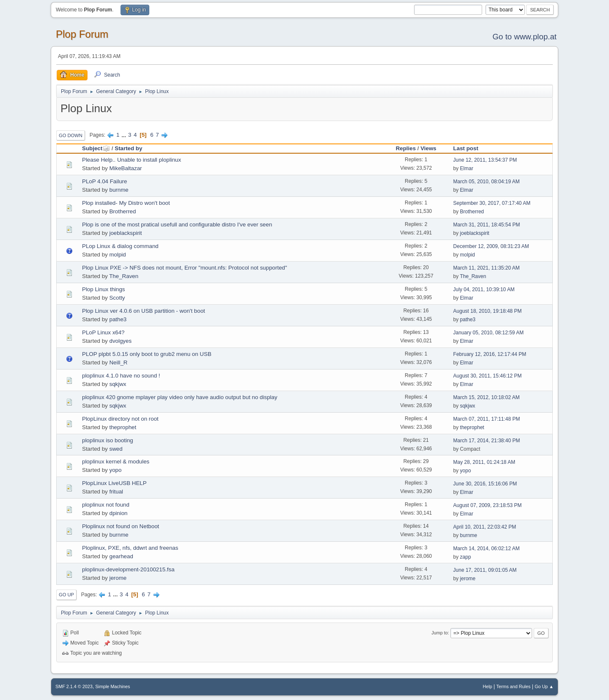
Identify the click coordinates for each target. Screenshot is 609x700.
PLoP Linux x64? (103, 332)
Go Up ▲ (544, 686)
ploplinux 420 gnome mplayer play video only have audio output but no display (180, 397)
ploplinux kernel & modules (116, 462)
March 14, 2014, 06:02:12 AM (487, 548)
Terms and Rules (514, 686)
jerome (118, 578)
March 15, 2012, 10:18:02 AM (487, 397)
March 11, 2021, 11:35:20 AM (487, 268)
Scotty (117, 298)
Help (488, 686)
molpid (117, 255)
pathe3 (118, 319)
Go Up (66, 595)
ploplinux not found (106, 505)
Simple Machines (112, 686)
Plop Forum (82, 34)
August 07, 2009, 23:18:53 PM (488, 505)
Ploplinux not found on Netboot (121, 526)
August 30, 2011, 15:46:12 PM (488, 376)
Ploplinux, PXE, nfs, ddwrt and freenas (130, 548)
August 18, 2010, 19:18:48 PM (488, 311)
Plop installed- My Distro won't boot (126, 203)
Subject (96, 148)
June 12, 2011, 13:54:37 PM (485, 160)
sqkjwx (118, 384)
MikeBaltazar (125, 168)
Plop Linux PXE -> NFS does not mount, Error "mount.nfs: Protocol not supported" (185, 268)
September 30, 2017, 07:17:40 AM (492, 203)
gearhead (121, 556)
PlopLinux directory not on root (120, 419)
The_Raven (124, 276)
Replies (406, 148)
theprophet (123, 427)
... (125, 135)
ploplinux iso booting (108, 440)
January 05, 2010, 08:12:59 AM (489, 333)
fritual (116, 492)
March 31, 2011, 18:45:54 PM (487, 225)
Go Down (71, 135)
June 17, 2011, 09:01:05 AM (485, 570)
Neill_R (118, 362)
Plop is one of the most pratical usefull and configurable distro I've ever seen (177, 225)
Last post (466, 148)
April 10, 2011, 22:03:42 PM (485, 527)
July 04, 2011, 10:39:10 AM (484, 289)
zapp (466, 557)
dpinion (118, 513)
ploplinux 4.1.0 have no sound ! (121, 376)
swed (116, 449)
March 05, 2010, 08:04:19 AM (487, 182)
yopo (115, 470)
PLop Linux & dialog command (120, 246)
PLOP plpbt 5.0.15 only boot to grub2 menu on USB (147, 354)
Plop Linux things (104, 289)
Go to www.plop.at (525, 37)
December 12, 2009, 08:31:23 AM (491, 246)
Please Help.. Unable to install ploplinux (132, 160)
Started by (128, 148)
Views (428, 148)
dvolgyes (120, 341)
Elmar (467, 168)
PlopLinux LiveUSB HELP (114, 483)
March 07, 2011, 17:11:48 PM (487, 419)
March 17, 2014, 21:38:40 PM (487, 441)
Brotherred (122, 211)
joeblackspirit (125, 233)
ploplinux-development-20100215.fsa (128, 569)
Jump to (439, 633)
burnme (119, 190)
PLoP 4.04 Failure (104, 181)
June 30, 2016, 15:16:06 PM (485, 484)
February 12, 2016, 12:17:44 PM (490, 354)
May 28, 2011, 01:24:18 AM (484, 462)
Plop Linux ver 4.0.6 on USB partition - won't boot (144, 311)
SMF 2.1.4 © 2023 (74, 686)
